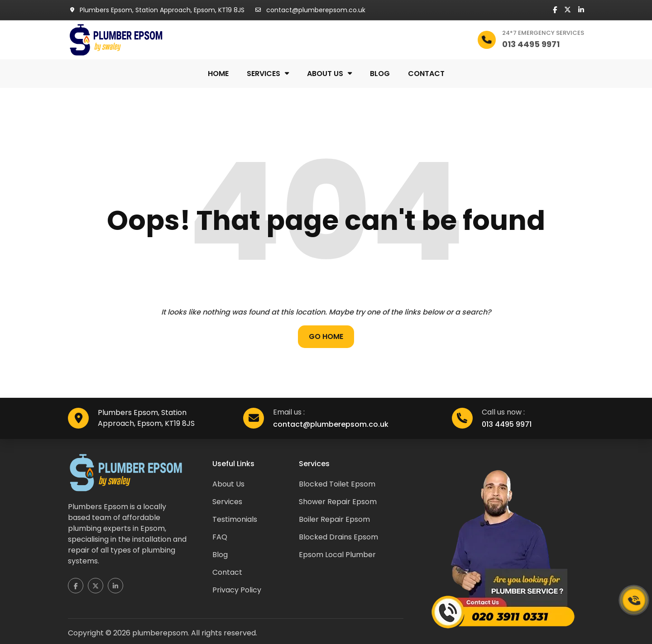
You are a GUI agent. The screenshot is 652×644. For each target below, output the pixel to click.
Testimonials (235, 519)
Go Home (326, 336)
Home (218, 74)
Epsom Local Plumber (337, 555)
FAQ (220, 537)
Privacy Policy (237, 590)
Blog (380, 74)
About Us (228, 484)
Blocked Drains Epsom (338, 537)
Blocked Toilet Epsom (337, 484)
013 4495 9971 (507, 424)
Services (264, 74)
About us (325, 74)
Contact (426, 74)
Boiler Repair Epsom (334, 519)
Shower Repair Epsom (338, 502)
